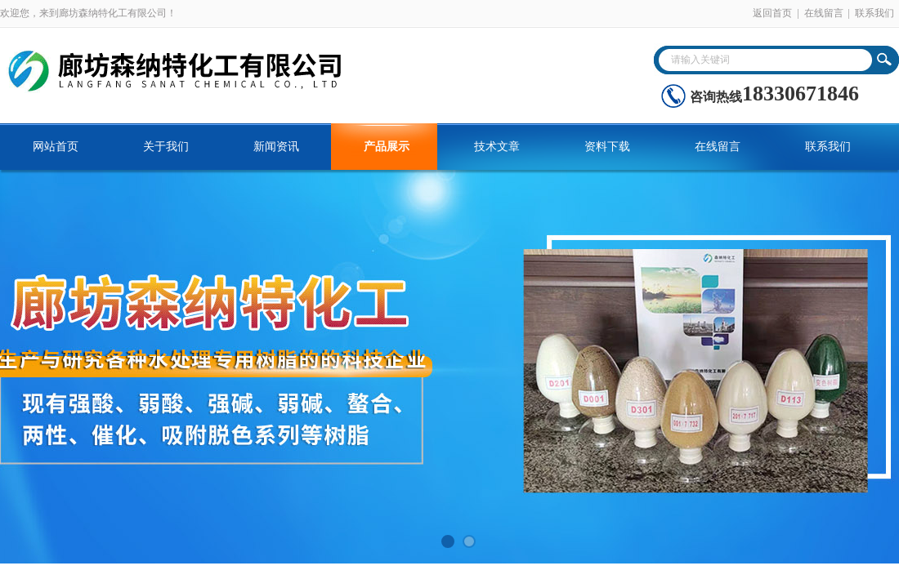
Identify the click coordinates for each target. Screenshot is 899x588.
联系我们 (874, 13)
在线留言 (824, 13)
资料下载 (607, 147)
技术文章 (497, 147)
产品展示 (387, 147)
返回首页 (772, 13)
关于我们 (166, 147)
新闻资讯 (276, 147)
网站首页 (56, 147)
